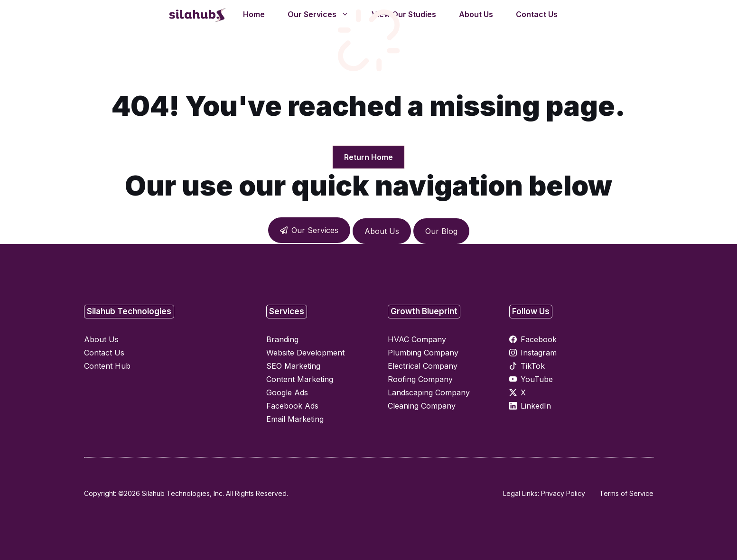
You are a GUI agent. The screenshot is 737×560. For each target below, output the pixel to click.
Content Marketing (300, 379)
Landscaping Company (429, 392)
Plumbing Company (423, 353)
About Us (382, 231)
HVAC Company (417, 339)
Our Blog (441, 231)
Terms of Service (626, 493)
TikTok (533, 366)
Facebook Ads (292, 406)
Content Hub (107, 366)
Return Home (368, 157)
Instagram (539, 353)
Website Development (305, 353)
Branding (282, 339)
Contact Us (104, 353)
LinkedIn (536, 406)
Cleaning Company (422, 406)
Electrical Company (423, 366)
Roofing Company (420, 379)
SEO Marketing (293, 366)
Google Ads (287, 392)
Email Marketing (295, 419)
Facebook (539, 339)
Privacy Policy (563, 493)
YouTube (537, 379)
